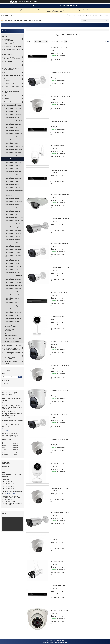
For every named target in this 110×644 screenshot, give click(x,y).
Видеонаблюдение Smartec (13, 260)
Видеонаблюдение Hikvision (13, 172)
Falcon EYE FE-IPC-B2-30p (59, 243)
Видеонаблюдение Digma (12, 137)
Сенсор (6, 99)
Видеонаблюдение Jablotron (13, 202)
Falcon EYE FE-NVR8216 (59, 170)
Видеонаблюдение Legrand (13, 208)
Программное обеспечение (13, 338)
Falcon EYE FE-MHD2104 (59, 586)
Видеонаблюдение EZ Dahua (13, 153)
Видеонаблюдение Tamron (13, 266)
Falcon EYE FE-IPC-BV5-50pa (60, 268)
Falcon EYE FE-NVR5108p (59, 121)
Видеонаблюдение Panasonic (14, 230)
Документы (11, 25)
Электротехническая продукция (10, 362)
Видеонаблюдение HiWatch (13, 175)
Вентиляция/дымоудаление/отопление (13, 50)
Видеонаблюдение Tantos (12, 270)
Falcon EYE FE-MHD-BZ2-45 (60, 219)
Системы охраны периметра (13, 353)
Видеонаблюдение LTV (12, 214)
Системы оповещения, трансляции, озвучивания (12, 349)
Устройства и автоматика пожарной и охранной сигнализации (12, 357)
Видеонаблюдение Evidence (13, 149)
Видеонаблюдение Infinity (12, 188)
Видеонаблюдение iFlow (12, 184)
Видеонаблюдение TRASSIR (13, 276)
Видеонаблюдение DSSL (12, 140)
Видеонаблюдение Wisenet (13, 289)
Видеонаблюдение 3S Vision (13, 108)
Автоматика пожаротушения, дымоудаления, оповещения (9, 41)
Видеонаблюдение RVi (12, 243)
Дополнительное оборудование (10, 330)
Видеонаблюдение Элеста (13, 318)
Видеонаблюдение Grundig (13, 169)
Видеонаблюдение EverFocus (14, 146)
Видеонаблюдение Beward (13, 124)
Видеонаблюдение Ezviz (12, 156)
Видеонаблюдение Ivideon (13, 198)
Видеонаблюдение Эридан (13, 322)
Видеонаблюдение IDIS (12, 181)
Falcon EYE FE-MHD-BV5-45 (60, 513)
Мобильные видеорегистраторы (11, 334)
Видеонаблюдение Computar (13, 134)
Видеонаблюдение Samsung (13, 249)
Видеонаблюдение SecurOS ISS (13, 256)
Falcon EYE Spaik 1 (57, 464)
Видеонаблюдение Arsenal (13, 115)
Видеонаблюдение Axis (12, 118)
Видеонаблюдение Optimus (13, 227)
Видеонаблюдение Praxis (12, 237)
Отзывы (18, 25)
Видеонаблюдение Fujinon (13, 162)
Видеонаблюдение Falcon (12, 159)
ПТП (6, 96)
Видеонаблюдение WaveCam (14, 285)
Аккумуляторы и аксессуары (13, 46)
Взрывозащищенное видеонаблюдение (11, 326)
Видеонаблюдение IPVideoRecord (10, 195)
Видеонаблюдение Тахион (13, 312)
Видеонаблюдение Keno (12, 205)
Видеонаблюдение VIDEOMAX (14, 282)
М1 (5, 73)
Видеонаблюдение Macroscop (14, 217)
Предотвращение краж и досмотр (12, 92)
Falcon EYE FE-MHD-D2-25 (59, 390)
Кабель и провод (9, 65)
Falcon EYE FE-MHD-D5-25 (59, 341)
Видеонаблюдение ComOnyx (13, 130)
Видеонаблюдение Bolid (12, 127)
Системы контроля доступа (12, 345)
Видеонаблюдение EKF (12, 143)
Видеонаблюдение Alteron (13, 111)
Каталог (32, 25)
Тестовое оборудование (12, 341)
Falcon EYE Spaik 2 (57, 317)
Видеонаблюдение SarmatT (13, 252)
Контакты (25, 25)
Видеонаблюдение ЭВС (12, 315)
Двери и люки (8, 54)
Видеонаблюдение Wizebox (13, 292)
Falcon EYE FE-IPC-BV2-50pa (60, 72)
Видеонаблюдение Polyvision (13, 233)
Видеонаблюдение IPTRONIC (14, 191)
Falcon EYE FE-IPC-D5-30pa (60, 488)
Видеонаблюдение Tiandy (12, 273)
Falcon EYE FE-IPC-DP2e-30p (60, 366)
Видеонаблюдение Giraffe (12, 165)
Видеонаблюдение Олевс (12, 303)
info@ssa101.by (11, 494)
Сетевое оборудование (11, 102)
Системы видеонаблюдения (13, 105)
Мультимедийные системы (12, 76)
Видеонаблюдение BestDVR (13, 121)
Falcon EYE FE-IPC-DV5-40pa (60, 97)
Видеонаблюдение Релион (13, 309)
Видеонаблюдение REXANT (13, 240)
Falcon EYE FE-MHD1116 (59, 292)
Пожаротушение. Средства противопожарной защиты (12, 87)
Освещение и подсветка (12, 83)
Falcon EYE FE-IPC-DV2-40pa (60, 537)
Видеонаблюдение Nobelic (13, 224)
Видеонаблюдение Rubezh (13, 246)
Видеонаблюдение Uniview (13, 279)
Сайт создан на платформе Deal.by (55, 641)
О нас (4, 25)
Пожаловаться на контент (64, 642)
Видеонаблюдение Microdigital (14, 221)
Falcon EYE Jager (57, 561)
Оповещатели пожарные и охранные (12, 80)
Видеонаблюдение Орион (12, 306)
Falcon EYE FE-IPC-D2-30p (59, 439)
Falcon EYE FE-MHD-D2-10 (59, 610)
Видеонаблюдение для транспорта (12, 299)
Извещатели (8, 62)
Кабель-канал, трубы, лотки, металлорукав (13, 69)
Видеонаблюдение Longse (13, 211)
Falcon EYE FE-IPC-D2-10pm (60, 194)
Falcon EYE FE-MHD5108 (59, 48)
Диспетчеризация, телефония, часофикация (12, 58)
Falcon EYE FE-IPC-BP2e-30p (60, 415)
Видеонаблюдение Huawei (13, 178)
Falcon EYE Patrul (57, 146)
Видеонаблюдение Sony (12, 263)
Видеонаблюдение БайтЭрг (13, 295)
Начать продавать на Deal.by (30, 1)
